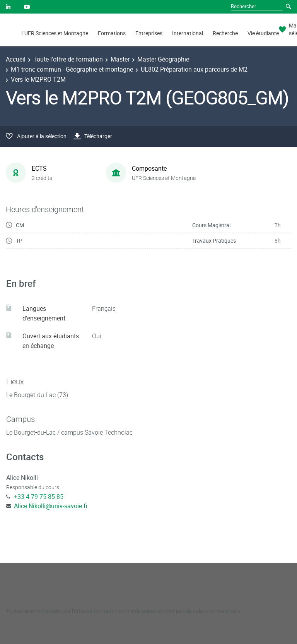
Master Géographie (163, 59)
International (188, 33)
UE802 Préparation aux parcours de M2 (194, 69)
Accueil (16, 59)
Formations (112, 33)
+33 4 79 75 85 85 (39, 497)
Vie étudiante (263, 33)
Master (120, 59)
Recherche (225, 33)
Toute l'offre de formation (68, 59)
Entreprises (149, 33)
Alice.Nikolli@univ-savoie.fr (51, 506)
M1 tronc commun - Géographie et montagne (72, 69)
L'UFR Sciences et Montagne (55, 33)
